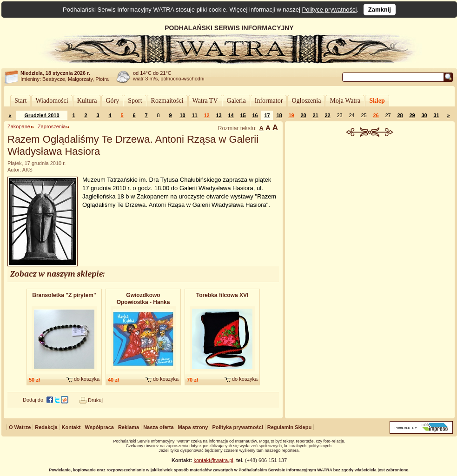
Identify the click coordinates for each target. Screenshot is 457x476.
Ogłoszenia (306, 101)
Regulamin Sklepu (289, 427)
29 (412, 115)
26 (376, 115)
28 (400, 115)
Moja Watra (345, 101)
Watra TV (205, 101)
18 (279, 115)
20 (303, 115)
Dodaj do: (34, 400)
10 (182, 115)
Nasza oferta (158, 427)
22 (327, 115)
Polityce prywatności (330, 10)
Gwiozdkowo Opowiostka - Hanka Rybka (143, 299)
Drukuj (95, 400)
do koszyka (87, 379)
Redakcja (46, 427)
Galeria (236, 101)
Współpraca (99, 427)
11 (194, 115)
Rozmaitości (167, 101)
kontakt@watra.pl (214, 460)
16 (255, 115)
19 (291, 115)
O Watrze (20, 427)
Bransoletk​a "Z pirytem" (64, 295)
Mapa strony (193, 427)
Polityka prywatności (237, 427)
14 (231, 115)
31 (436, 115)
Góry (112, 101)
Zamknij (380, 10)
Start (20, 101)
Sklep (377, 101)
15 (243, 115)
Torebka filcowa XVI (222, 295)
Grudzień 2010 (42, 115)
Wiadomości (52, 101)
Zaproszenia (52, 126)
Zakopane (19, 126)
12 (206, 115)
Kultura (87, 101)
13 (219, 115)
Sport (135, 101)
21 (315, 115)
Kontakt (71, 427)
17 (267, 115)
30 (424, 115)
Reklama (129, 427)
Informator (269, 101)
